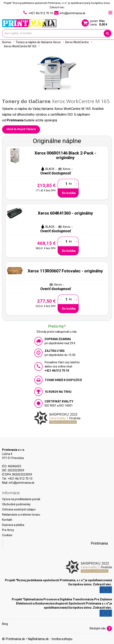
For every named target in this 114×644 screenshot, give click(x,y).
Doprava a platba (13, 525)
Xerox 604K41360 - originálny (65, 213)
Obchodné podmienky (16, 504)
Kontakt (7, 520)
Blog (5, 624)
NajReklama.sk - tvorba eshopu (50, 639)
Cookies (7, 535)
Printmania (99, 543)
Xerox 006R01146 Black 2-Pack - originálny (65, 155)
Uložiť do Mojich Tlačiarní (21, 129)
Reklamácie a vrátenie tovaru (21, 515)
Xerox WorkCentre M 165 (20, 46)
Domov (7, 42)
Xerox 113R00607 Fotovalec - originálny (65, 271)
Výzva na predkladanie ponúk (21, 499)
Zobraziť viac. (57, 7)
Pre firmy (8, 530)
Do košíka (69, 193)
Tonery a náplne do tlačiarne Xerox (38, 42)
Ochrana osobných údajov (19, 509)
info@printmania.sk (21, 483)
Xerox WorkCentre (77, 42)
